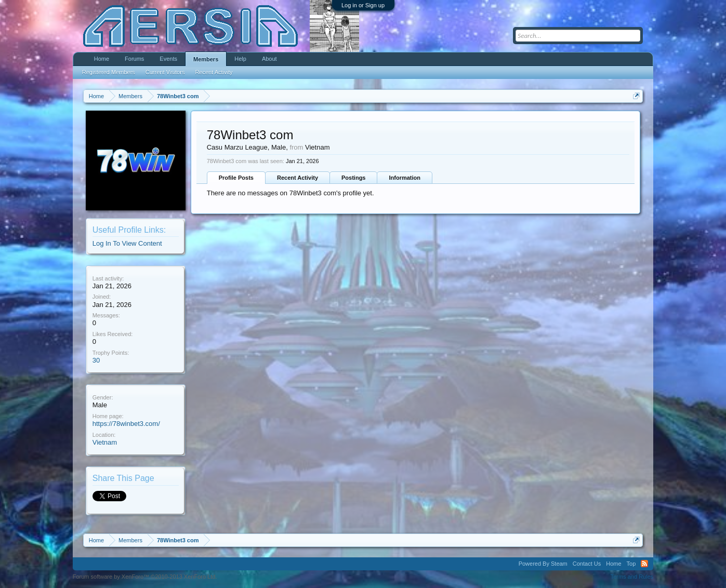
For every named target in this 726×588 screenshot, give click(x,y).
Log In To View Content (127, 243)
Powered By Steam (543, 564)
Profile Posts (236, 178)
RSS (644, 564)
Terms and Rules (632, 577)
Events (168, 59)
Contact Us (587, 564)
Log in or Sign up (363, 5)
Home (102, 59)
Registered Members (109, 72)
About (269, 59)
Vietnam (105, 442)
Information (405, 178)
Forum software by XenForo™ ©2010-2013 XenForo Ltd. (145, 577)
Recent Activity (298, 178)
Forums (134, 59)
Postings (353, 178)
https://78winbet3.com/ (126, 424)
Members (206, 59)
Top (631, 564)
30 (96, 360)
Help (240, 59)
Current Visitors (165, 72)
